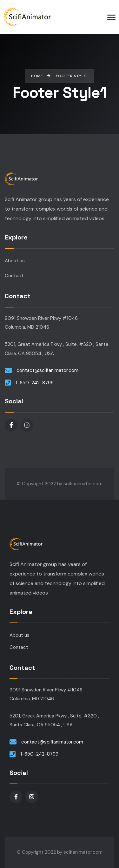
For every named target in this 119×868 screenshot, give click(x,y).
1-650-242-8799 (35, 383)
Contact (14, 276)
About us (15, 261)
